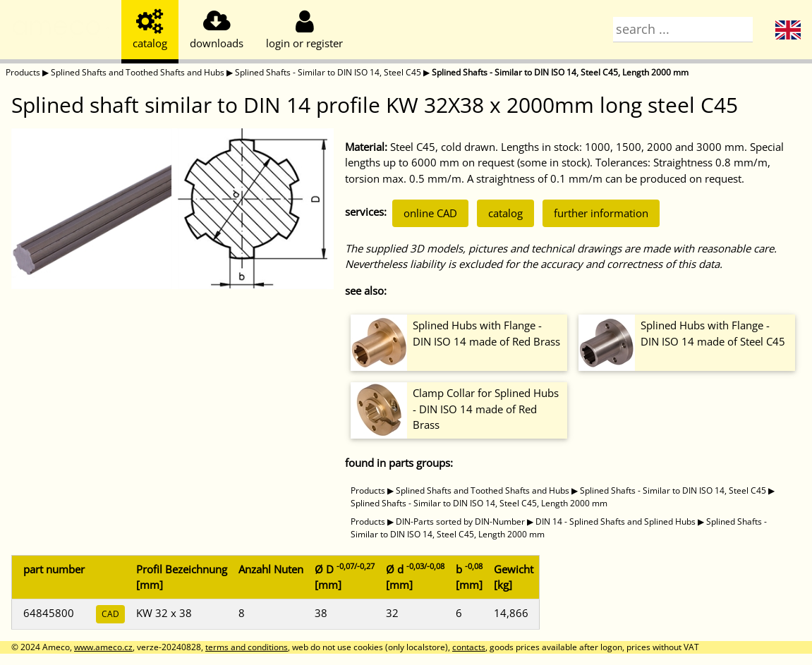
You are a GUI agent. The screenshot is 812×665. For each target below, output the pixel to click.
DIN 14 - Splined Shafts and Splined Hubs (616, 521)
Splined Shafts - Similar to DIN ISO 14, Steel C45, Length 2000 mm (560, 72)
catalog (505, 213)
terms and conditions (247, 647)
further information (601, 213)
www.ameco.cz (103, 647)
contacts (469, 647)
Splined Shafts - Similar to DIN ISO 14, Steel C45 (328, 72)
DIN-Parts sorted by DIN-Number (460, 521)
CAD (110, 614)
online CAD (430, 213)
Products (23, 72)
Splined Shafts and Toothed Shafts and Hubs (138, 72)
